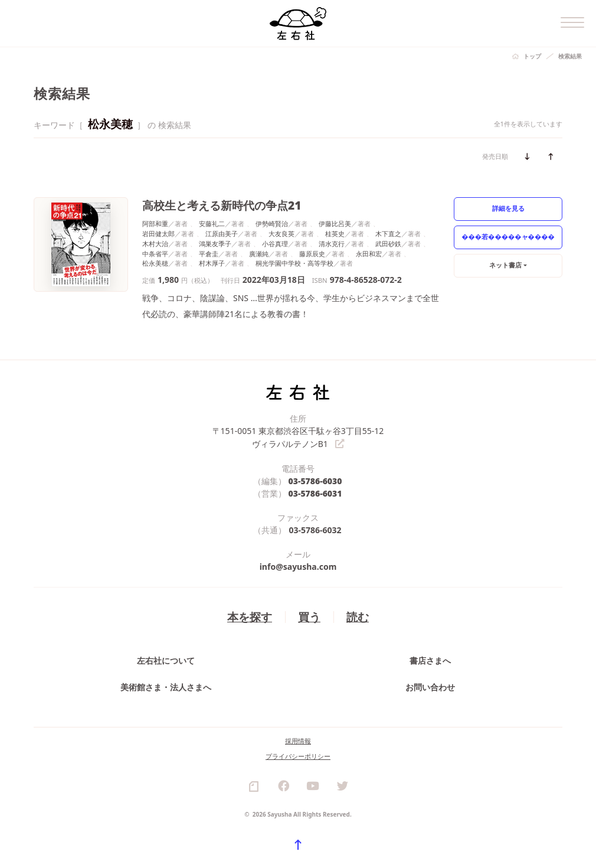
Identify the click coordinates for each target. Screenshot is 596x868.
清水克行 (332, 244)
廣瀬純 (259, 254)
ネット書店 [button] (505, 265)
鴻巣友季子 (215, 244)
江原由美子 (222, 234)
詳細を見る (508, 208)
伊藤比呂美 (335, 223)
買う (309, 616)
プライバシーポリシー (298, 756)
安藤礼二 (212, 223)
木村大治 (155, 244)
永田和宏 (369, 254)
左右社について (166, 660)
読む (358, 616)
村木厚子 (212, 263)
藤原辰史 (312, 254)
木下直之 (388, 234)
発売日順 (495, 156)
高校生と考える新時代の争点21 (222, 205)
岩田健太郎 (158, 234)
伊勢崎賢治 (272, 223)
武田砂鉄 (388, 244)
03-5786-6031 (315, 493)
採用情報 (298, 740)
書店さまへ (430, 660)
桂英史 (335, 234)
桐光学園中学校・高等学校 (294, 263)
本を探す (250, 616)
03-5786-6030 (315, 480)
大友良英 (281, 234)
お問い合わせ (430, 686)
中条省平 (155, 254)
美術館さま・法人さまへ (166, 686)
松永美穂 (155, 263)
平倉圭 (209, 254)
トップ (532, 56)
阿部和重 (155, 223)
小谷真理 (275, 244)
